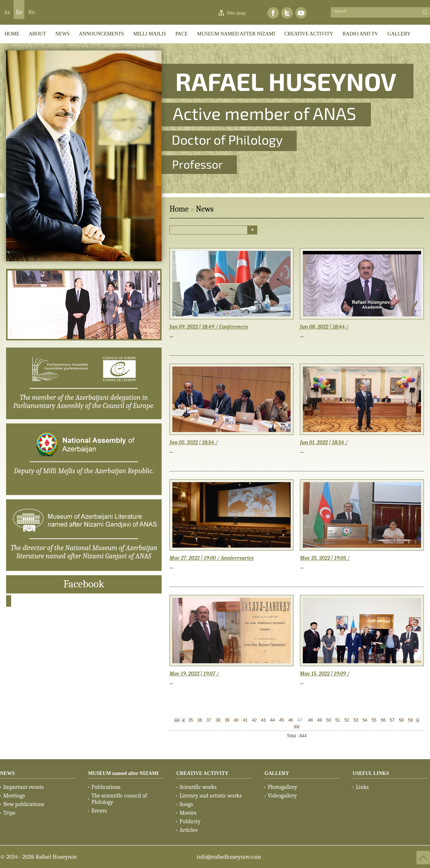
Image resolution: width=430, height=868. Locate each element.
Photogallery (282, 787)
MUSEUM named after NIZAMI (123, 773)
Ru (32, 12)
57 (392, 720)
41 (245, 720)
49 (319, 720)
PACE (182, 34)
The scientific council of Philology (119, 799)
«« (177, 720)
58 (401, 720)
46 (290, 720)
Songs (186, 804)
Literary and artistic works (211, 796)
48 (310, 720)
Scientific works (198, 787)
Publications (106, 787)
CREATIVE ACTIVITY (309, 34)
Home (179, 209)
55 (374, 720)
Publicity (190, 821)
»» (297, 727)
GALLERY (399, 34)
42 (254, 720)
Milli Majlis (150, 34)
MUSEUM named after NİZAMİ (236, 34)
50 (328, 720)
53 (356, 720)
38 (218, 720)
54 (365, 720)
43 (263, 720)
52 (347, 720)
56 (383, 720)
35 (190, 720)
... (171, 335)
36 (200, 720)
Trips (9, 813)
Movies (188, 813)
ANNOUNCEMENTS (101, 34)
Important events (23, 787)
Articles (188, 830)
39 (227, 720)
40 (236, 720)
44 (273, 720)
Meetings (14, 796)
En (19, 12)
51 (338, 720)
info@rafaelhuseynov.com (229, 857)
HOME (12, 34)
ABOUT (37, 34)
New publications (24, 804)
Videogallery (282, 796)
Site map (236, 13)
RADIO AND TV (360, 34)
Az (7, 12)
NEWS (7, 773)
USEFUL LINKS (371, 773)
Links (362, 787)
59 (410, 720)
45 (281, 720)
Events (99, 811)
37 (209, 720)
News (62, 34)
